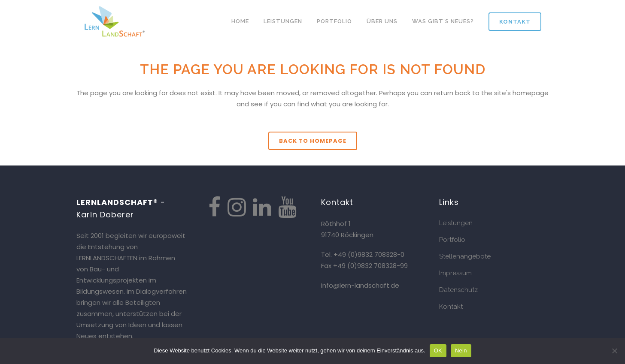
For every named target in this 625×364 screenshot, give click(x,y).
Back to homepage (313, 141)
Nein (461, 350)
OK (438, 350)
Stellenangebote (465, 256)
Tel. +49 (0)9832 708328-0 (363, 254)
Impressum (455, 273)
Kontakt (515, 22)
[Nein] (614, 351)
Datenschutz (458, 290)
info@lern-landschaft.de (360, 285)
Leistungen (456, 223)
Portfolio (452, 240)
